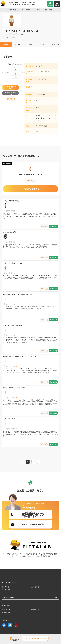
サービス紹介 (18, 44)
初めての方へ (6, 587)
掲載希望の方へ (36, 587)
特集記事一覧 (6, 612)
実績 (30, 44)
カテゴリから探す (8, 597)
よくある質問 (6, 590)
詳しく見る (53, 226)
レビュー (43, 44)
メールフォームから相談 (33, 524)
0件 (22, 34)
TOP (3, 10)
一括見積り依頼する (31, 189)
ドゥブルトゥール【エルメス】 (43, 10)
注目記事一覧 (35, 610)
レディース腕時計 (26, 10)
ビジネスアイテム (12, 10)
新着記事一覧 (6, 610)
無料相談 (50, 5)
